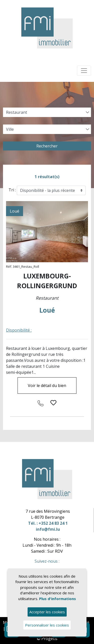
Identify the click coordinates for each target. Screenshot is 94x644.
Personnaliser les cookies (47, 625)
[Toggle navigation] (84, 71)
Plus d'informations (58, 599)
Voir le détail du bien (47, 386)
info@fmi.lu (48, 529)
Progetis (49, 639)
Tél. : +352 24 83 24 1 (48, 523)
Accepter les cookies (47, 612)
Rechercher (47, 146)
